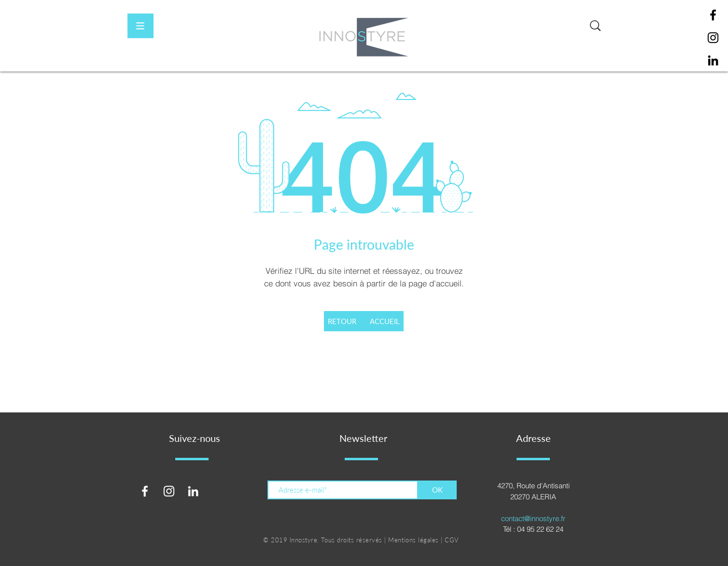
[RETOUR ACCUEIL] (364, 321)
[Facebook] (713, 15)
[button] (140, 26)
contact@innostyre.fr (533, 518)
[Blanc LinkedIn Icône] (193, 491)
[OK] (437, 490)
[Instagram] (713, 38)
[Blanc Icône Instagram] (169, 491)
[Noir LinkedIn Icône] (713, 60)
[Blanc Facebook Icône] (145, 491)
